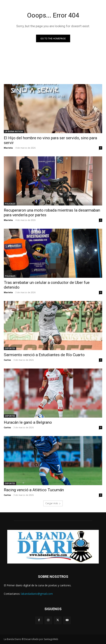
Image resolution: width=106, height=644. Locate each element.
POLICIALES (10, 204)
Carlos (7, 360)
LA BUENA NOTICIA (14, 131)
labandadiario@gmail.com (37, 594)
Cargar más (53, 503)
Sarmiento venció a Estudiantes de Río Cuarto (44, 355)
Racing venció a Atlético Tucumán (34, 490)
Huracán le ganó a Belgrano (28, 422)
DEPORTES (10, 348)
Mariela (8, 148)
